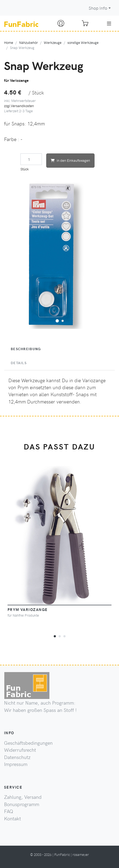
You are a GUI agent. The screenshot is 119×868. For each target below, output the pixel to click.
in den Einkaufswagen (70, 160)
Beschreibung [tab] (26, 349)
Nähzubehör (28, 42)
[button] (57, 320)
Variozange (94, 380)
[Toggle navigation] (109, 23)
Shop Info (98, 8)
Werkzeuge (53, 42)
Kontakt (12, 818)
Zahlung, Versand (23, 797)
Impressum (16, 764)
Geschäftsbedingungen (28, 743)
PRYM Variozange (28, 609)
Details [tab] (19, 363)
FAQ (9, 811)
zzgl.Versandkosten (19, 106)
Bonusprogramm (22, 804)
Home (9, 42)
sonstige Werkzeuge (83, 42)
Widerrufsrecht (20, 750)
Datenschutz (17, 757)
